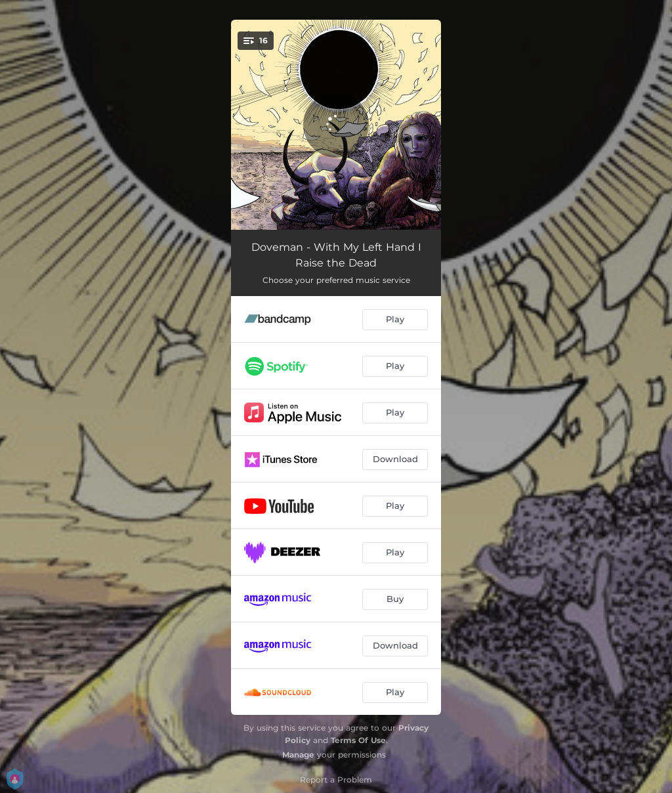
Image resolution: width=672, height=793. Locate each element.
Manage (298, 755)
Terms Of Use (358, 740)
